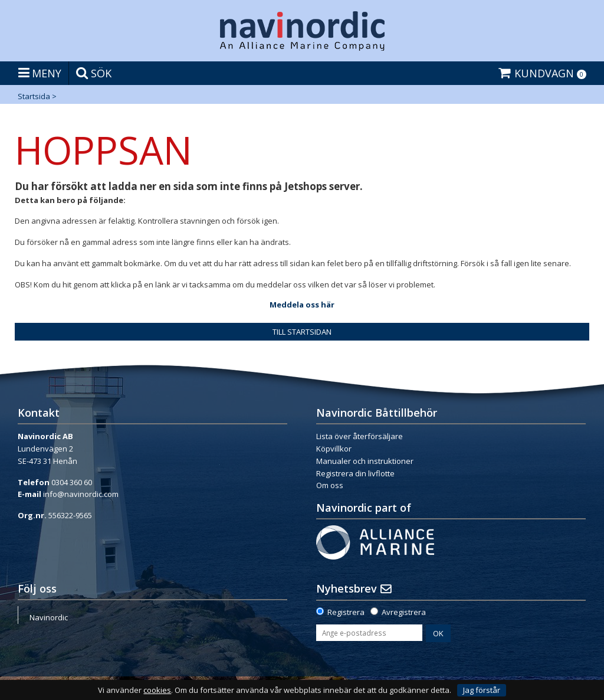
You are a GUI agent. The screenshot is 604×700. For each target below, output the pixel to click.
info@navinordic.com (81, 494)
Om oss (330, 485)
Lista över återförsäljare (360, 436)
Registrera (346, 612)
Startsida (34, 96)
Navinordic (49, 617)
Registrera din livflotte (355, 473)
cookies (157, 690)
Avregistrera (404, 612)
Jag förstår (482, 690)
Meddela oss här (302, 305)
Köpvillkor (334, 449)
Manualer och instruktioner (365, 461)
